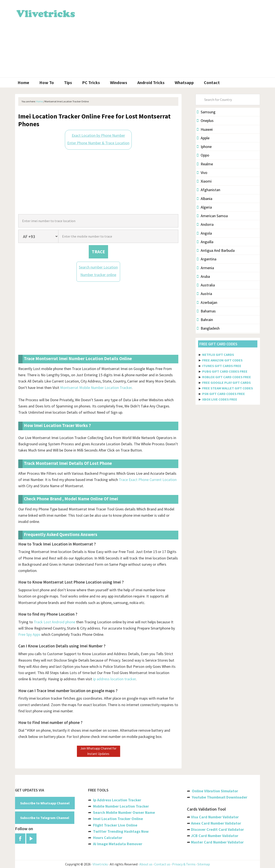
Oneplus (205, 121)
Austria (204, 294)
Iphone (204, 147)
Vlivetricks (45, 13)
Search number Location (98, 267)
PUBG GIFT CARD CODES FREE (225, 371)
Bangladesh (208, 328)
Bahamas (206, 311)
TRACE (98, 252)
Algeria (204, 207)
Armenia (205, 268)
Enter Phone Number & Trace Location (98, 143)
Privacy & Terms (184, 864)
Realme (205, 164)
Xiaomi (204, 181)
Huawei (205, 129)
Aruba (203, 276)
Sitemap (204, 864)
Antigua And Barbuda (216, 250)
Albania (205, 199)
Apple (203, 138)
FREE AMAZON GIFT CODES (222, 360)
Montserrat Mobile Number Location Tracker (96, 388)
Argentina (207, 259)
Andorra (205, 224)
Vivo (202, 173)
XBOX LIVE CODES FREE (220, 399)
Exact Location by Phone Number (98, 135)
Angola (204, 233)
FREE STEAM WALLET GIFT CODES (228, 388)
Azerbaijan (207, 302)
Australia (206, 285)
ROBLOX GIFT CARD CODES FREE (227, 377)
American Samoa (212, 216)
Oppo (203, 155)
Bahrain (205, 320)
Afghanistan (209, 190)
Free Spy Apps (29, 634)
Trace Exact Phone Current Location (148, 480)
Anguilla (205, 242)
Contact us (162, 864)
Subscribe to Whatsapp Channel (45, 803)
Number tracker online (98, 275)
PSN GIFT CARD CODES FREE (224, 394)
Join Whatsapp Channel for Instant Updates (98, 751)
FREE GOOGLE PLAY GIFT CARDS (226, 383)
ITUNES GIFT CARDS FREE (222, 366)
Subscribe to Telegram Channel (45, 818)
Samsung (206, 112)
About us (146, 864)
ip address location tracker (114, 679)
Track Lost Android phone (54, 622)
